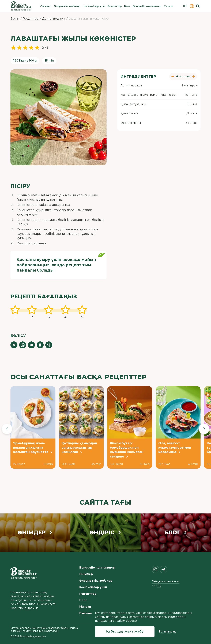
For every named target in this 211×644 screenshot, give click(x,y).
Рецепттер (115, 6)
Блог (127, 6)
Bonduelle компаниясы (147, 6)
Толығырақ (167, 632)
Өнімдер (46, 6)
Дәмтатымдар (52, 19)
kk (153, 586)
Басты (15, 19)
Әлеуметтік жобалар (67, 6)
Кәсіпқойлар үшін (94, 6)
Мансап (169, 6)
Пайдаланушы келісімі (166, 581)
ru (159, 586)
